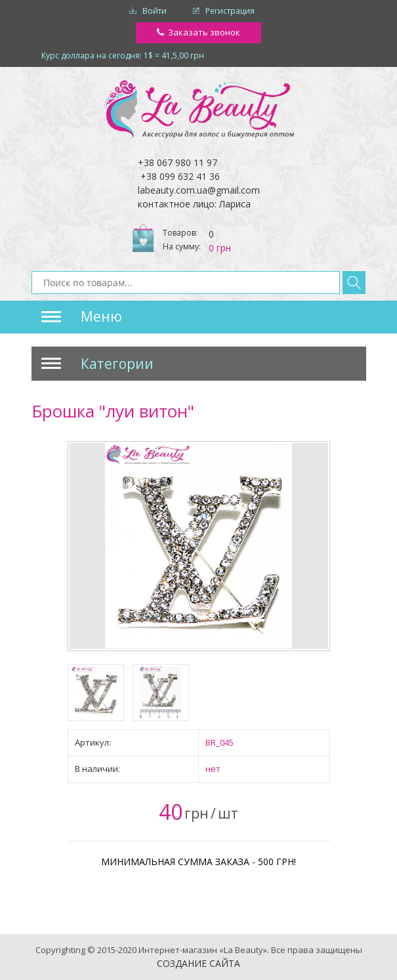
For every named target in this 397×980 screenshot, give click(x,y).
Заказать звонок (204, 32)
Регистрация (230, 11)
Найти (354, 283)
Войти (155, 11)
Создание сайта (198, 963)
